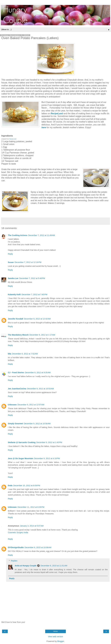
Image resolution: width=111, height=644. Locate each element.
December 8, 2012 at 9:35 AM (38, 372)
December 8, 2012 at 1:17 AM (42, 335)
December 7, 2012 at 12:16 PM (28, 262)
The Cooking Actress (18, 235)
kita (10, 354)
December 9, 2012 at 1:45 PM (49, 442)
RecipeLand (13, 139)
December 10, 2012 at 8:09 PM (27, 485)
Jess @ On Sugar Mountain (21, 458)
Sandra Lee (13, 278)
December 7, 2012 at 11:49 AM (41, 235)
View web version (55, 637)
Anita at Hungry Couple (26, 566)
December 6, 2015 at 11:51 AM (54, 566)
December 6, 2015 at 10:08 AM (38, 547)
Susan (11, 262)
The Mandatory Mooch (18, 335)
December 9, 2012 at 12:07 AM (31, 405)
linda (10, 485)
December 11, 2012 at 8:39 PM (31, 507)
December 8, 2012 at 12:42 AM (37, 319)
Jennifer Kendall (15, 319)
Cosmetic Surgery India (18, 532)
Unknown (12, 405)
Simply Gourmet (15, 424)
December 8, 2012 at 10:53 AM (40, 389)
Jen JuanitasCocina (17, 389)
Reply (10, 254)
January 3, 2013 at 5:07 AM (32, 526)
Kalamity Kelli (14, 294)
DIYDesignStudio (16, 547)
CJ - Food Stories (16, 372)
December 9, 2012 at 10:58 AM (37, 424)
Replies (14, 561)
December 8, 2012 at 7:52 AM (25, 354)
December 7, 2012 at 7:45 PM (34, 294)
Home (55, 631)
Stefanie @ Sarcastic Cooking (22, 442)
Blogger (61, 641)
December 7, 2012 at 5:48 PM (32, 278)
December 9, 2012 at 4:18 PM (47, 458)
